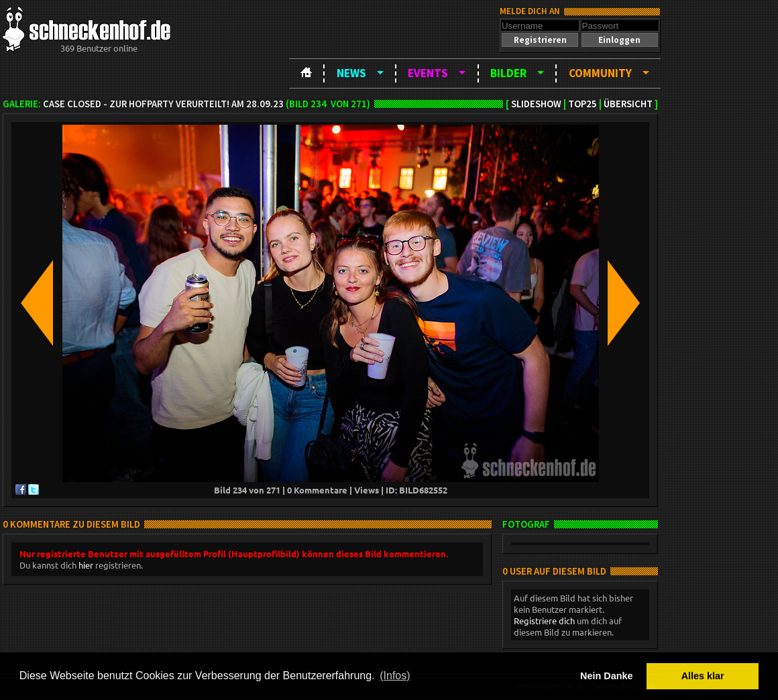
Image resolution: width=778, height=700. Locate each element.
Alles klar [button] (703, 676)
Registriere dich (544, 621)
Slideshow (536, 104)
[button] (540, 40)
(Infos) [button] (395, 676)
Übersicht (628, 104)
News (351, 73)
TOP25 (582, 104)
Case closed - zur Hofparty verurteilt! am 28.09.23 (163, 104)
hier (86, 565)
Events (428, 73)
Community (600, 73)
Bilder (508, 73)
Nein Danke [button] (606, 676)
